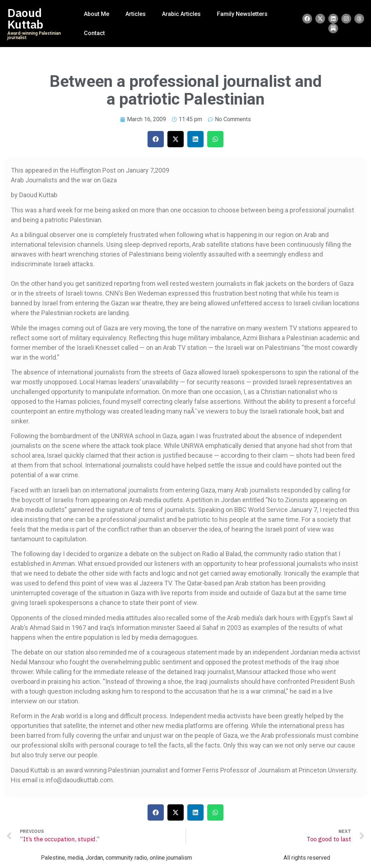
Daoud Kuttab (25, 19)
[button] (156, 139)
